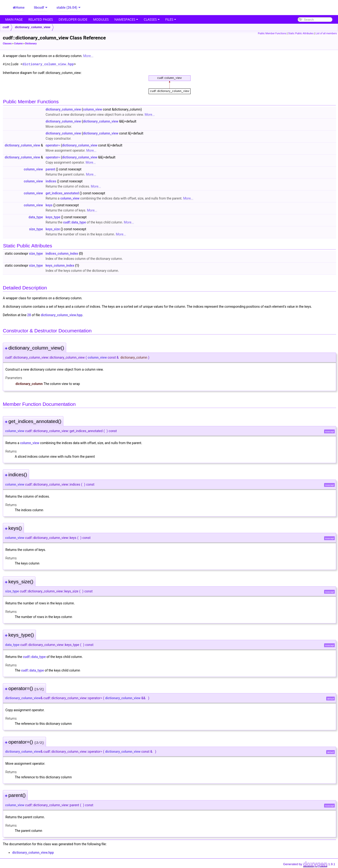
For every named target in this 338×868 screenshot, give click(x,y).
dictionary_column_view (33, 27)
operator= (53, 145)
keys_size (53, 229)
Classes (152, 19)
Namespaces (126, 19)
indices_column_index (62, 253)
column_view (92, 109)
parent (50, 169)
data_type (36, 217)
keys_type (53, 217)
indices (51, 181)
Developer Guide (73, 19)
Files (171, 19)
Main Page (14, 19)
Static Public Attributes (301, 33)
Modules (101, 19)
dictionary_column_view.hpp (48, 64)
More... (88, 56)
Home (20, 8)
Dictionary (31, 44)
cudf (6, 27)
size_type (36, 229)
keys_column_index (60, 265)
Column (18, 44)
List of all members (326, 33)
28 (29, 315)
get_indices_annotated (62, 193)
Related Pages (41, 19)
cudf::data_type (75, 222)
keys (49, 205)
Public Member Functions (272, 33)
